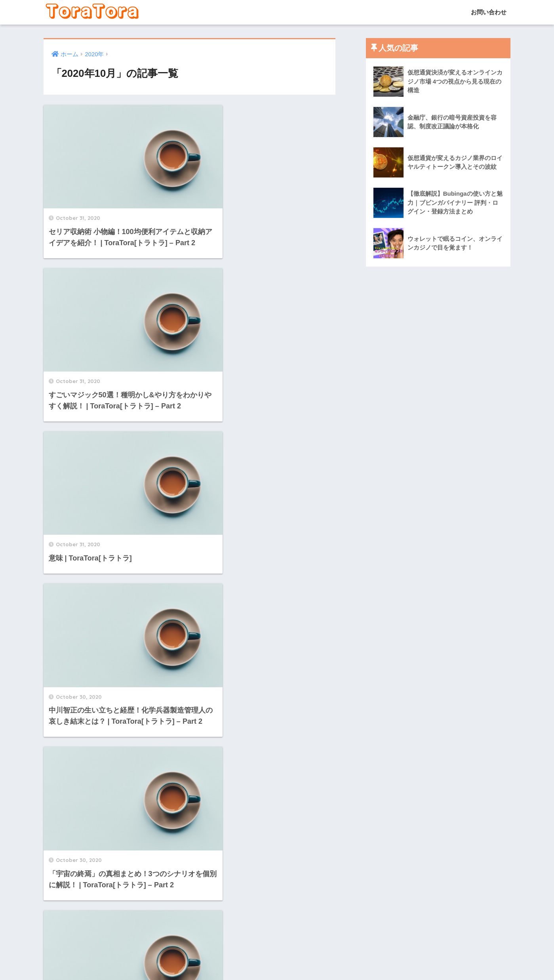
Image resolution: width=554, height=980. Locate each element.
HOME (277, 946)
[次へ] (238, 894)
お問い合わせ (488, 12)
